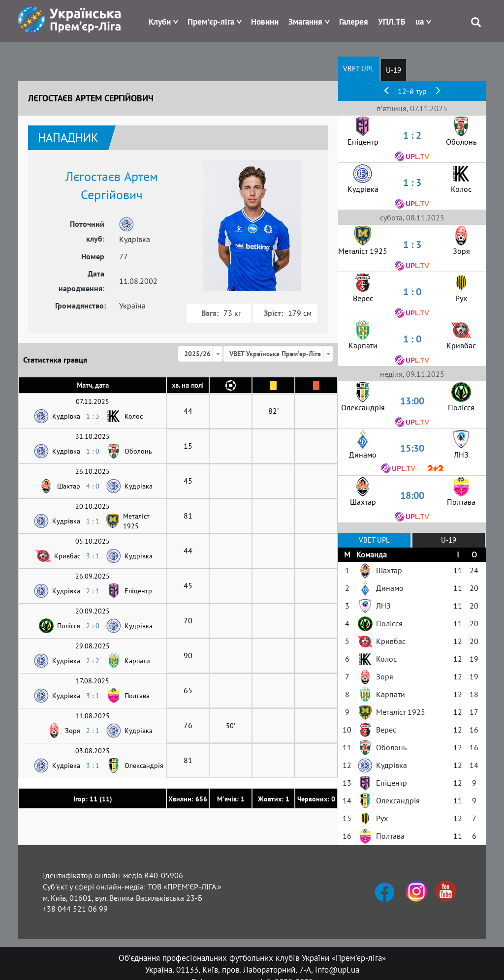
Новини (265, 22)
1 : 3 (93, 416)
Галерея (354, 22)
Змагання (305, 22)
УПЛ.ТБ (392, 22)
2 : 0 (93, 626)
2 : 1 (93, 591)
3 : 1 (93, 556)
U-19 (394, 70)
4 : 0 (93, 486)
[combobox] (200, 354)
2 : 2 (93, 661)
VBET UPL (359, 69)
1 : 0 (93, 451)
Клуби (160, 22)
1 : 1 (93, 521)
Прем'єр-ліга (211, 22)
